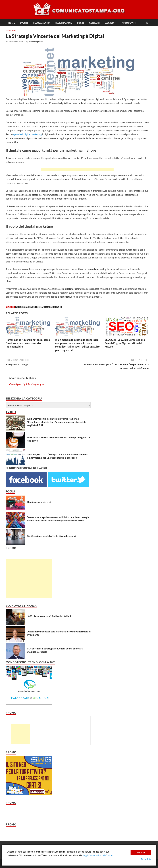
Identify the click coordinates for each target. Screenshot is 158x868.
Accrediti (111, 23)
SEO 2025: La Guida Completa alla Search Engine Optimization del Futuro (125, 343)
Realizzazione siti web (39, 502)
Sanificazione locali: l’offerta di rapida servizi (52, 536)
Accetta (141, 853)
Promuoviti (129, 23)
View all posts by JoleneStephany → (27, 384)
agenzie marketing (25, 307)
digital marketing (46, 307)
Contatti (95, 23)
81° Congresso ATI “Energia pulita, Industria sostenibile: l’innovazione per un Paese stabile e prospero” (58, 456)
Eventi (24, 23)
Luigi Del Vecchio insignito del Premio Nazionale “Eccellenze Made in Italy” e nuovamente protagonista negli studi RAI (57, 422)
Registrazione (63, 23)
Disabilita (146, 859)
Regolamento (41, 23)
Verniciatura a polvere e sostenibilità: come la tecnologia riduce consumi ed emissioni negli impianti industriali (58, 519)
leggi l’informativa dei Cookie (98, 855)
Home (12, 23)
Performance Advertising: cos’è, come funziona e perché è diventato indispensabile (28, 343)
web (59, 307)
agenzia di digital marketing (27, 134)
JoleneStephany (35, 42)
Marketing (11, 31)
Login (81, 23)
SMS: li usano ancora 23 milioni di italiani (49, 616)
